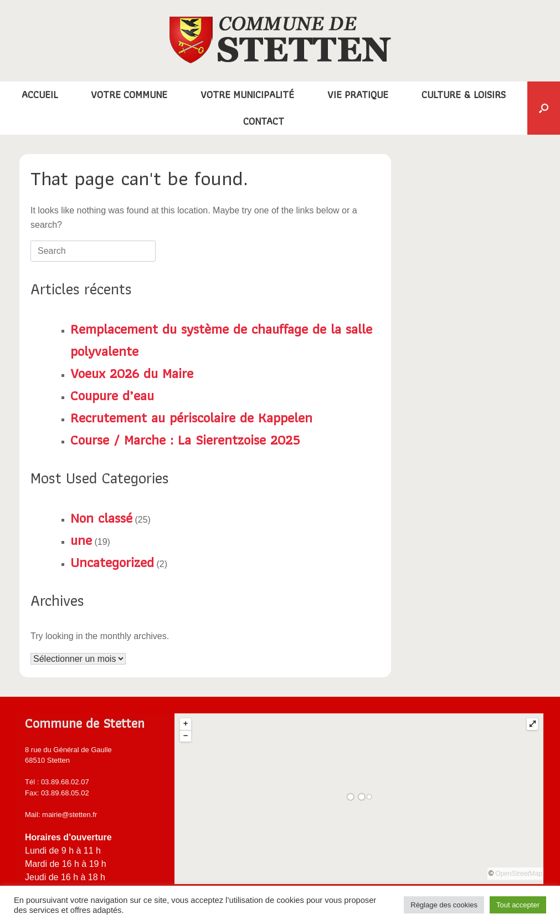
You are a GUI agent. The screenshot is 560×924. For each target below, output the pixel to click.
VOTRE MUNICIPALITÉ (247, 95)
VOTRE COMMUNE (129, 95)
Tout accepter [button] (518, 905)
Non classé (101, 518)
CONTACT (264, 121)
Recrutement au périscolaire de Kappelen (191, 417)
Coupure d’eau (112, 395)
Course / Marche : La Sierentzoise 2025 (185, 440)
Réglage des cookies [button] (444, 905)
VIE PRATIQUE (358, 95)
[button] (544, 108)
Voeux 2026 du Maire (132, 373)
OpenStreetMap (519, 874)
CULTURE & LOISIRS (464, 95)
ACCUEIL (40, 95)
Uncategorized (112, 562)
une (81, 540)
